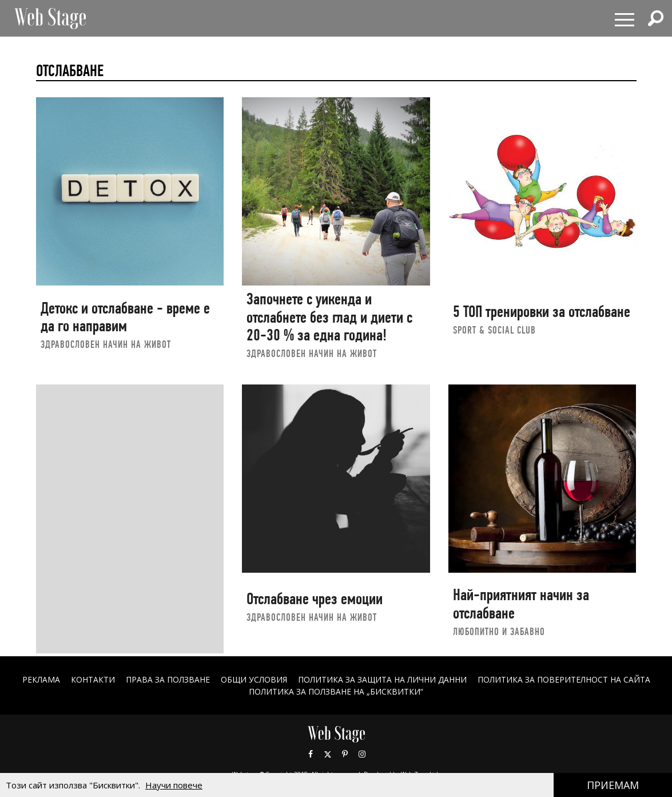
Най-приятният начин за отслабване (521, 604)
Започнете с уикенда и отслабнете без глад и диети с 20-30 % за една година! (329, 317)
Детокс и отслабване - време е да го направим (125, 317)
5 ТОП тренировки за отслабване (542, 312)
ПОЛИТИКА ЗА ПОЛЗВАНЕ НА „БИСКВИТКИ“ (336, 691)
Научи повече (174, 785)
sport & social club (494, 330)
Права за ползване (167, 679)
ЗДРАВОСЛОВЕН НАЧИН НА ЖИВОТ (106, 344)
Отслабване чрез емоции (315, 599)
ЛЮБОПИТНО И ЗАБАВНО (499, 631)
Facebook (311, 754)
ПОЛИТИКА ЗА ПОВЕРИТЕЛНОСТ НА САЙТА (564, 679)
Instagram (362, 754)
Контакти (92, 679)
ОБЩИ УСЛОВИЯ (254, 679)
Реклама (41, 679)
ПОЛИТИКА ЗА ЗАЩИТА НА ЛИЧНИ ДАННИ (383, 679)
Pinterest (345, 754)
